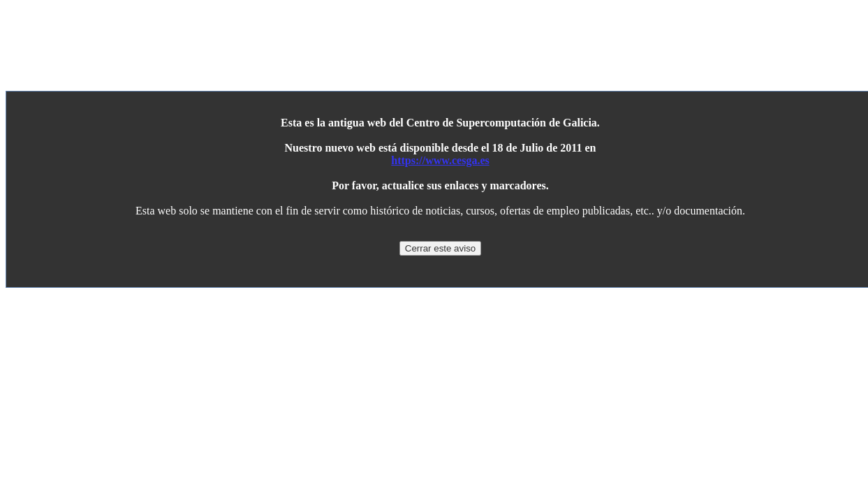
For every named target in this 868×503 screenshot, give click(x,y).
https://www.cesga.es (440, 160)
